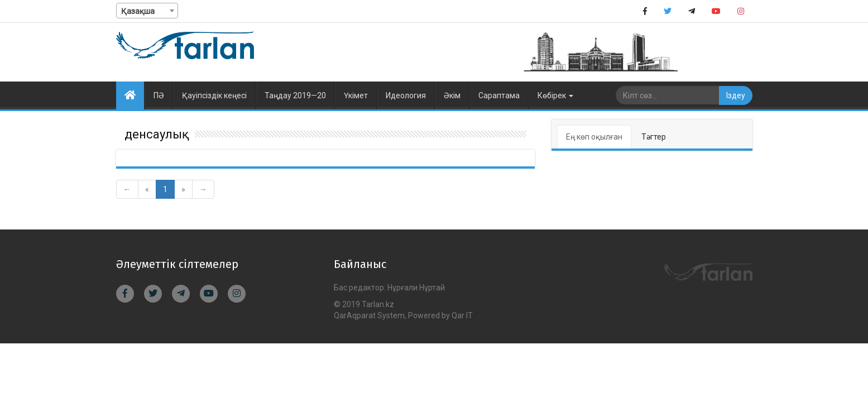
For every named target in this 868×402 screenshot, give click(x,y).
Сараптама (499, 95)
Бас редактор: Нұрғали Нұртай (389, 288)
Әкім (452, 95)
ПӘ (159, 95)
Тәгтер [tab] (654, 137)
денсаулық (157, 134)
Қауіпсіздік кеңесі (214, 95)
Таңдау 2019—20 (295, 95)
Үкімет (356, 95)
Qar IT (462, 315)
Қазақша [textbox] (138, 11)
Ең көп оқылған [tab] (594, 137)
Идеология (406, 95)
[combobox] (147, 11)
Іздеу (736, 95)
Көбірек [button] (555, 95)
